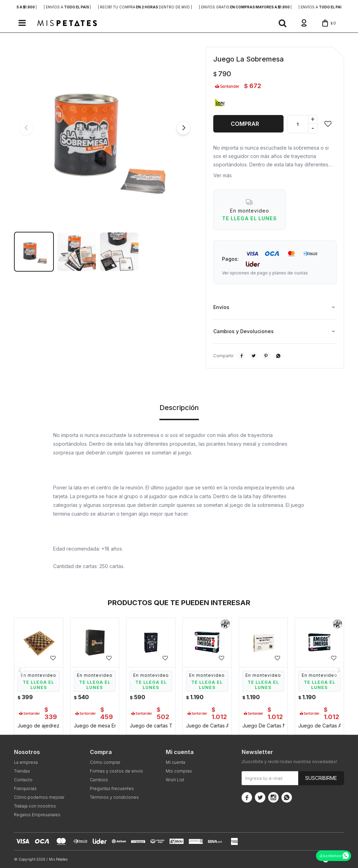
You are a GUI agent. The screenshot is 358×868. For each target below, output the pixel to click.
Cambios (99, 780)
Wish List (175, 780)
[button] (282, 23)
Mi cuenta (176, 762)
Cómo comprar (105, 762)
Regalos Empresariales (37, 815)
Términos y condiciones (114, 797)
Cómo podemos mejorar (39, 797)
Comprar (245, 124)
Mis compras (179, 771)
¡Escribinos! (331, 856)
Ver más (223, 175)
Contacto (23, 780)
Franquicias (25, 788)
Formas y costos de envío (116, 771)
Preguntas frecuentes (112, 788)
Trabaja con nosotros (35, 806)
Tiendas (22, 771)
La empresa (26, 762)
